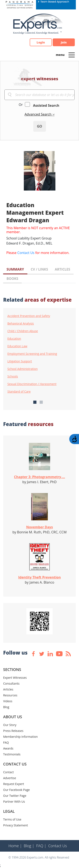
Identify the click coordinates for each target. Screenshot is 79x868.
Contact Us (26, 253)
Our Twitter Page (15, 796)
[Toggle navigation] (72, 55)
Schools (13, 376)
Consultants (11, 683)
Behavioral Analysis (21, 324)
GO (39, 126)
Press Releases (13, 731)
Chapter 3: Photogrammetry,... (40, 477)
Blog (6, 707)
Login (41, 42)
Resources (10, 695)
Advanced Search (38, 114)
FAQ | (41, 846)
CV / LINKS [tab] (39, 269)
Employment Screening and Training (32, 354)
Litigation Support (20, 361)
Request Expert (14, 784)
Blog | (29, 846)
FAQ (6, 742)
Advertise (10, 778)
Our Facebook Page (16, 790)
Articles (8, 689)
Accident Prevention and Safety (29, 316)
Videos (8, 701)
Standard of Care (19, 392)
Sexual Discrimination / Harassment (32, 384)
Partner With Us (14, 802)
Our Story (10, 725)
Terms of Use (12, 819)
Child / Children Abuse (23, 331)
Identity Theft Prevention (39, 577)
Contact (8, 772)
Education (14, 339)
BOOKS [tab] (12, 279)
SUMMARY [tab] (15, 269)
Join (64, 42)
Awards (8, 748)
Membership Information (20, 737)
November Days (39, 527)
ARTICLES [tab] (62, 269)
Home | (15, 846)
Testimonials (12, 754)
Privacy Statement (16, 825)
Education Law (17, 346)
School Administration (23, 369)
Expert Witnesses (15, 678)
